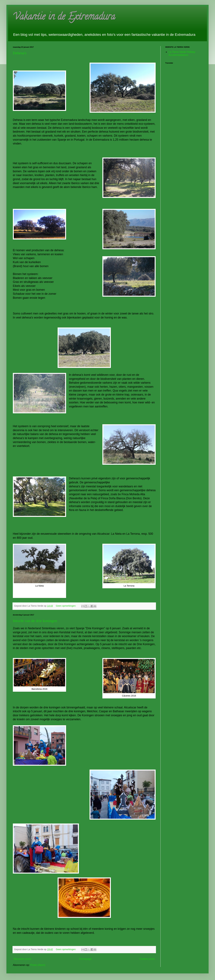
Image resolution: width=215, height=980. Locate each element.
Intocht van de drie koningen (35, 621)
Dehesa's (20, 53)
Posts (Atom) (38, 965)
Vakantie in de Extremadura (64, 17)
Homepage (85, 959)
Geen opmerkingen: (66, 606)
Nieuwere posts (22, 959)
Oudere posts (147, 959)
